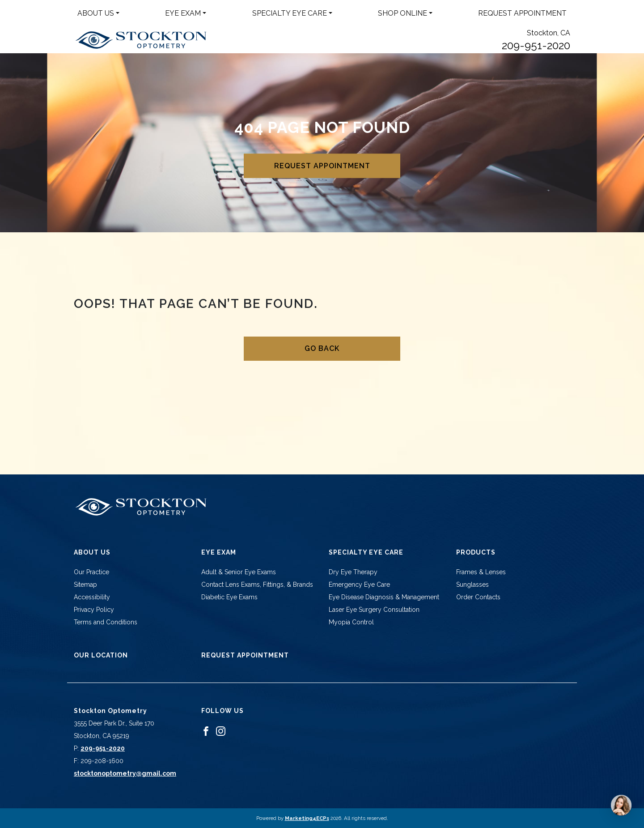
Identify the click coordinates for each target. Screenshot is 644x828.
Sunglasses (472, 585)
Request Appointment (522, 13)
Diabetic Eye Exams (229, 597)
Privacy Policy (94, 610)
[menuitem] (98, 13)
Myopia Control (351, 622)
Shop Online (402, 13)
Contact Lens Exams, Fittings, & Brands (257, 585)
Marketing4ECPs (307, 818)
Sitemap (85, 585)
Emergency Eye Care (359, 585)
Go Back (322, 348)
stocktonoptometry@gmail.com (125, 773)
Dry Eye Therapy (353, 572)
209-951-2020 (536, 45)
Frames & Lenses (481, 572)
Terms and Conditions (106, 622)
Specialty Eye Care (290, 13)
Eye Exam (183, 13)
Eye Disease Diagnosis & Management (384, 597)
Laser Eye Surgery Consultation (374, 610)
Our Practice (91, 572)
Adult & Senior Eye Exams (239, 572)
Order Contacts (478, 597)
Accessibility (92, 597)
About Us (96, 13)
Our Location (101, 655)
